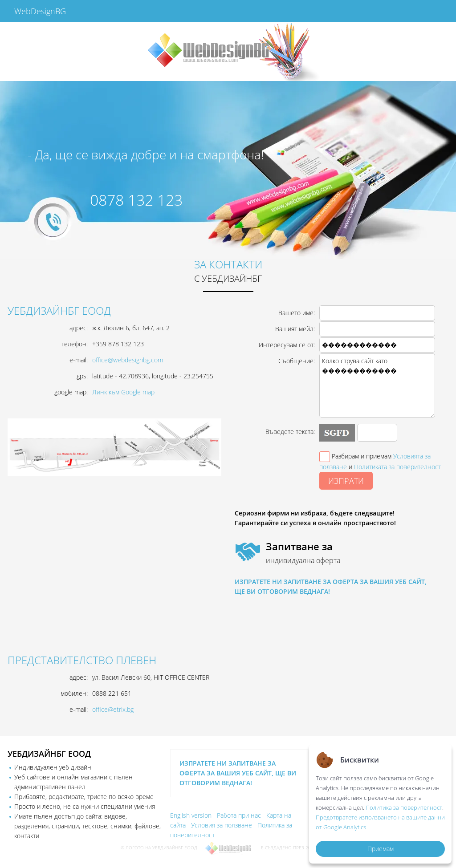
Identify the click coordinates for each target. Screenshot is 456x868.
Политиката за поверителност (397, 467)
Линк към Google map (123, 392)
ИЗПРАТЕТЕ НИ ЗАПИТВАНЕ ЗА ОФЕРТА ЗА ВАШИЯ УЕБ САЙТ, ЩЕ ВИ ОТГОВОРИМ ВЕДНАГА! (238, 773)
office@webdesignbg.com (128, 360)
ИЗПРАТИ (346, 481)
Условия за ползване (222, 825)
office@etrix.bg (113, 709)
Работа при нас (239, 815)
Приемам (381, 849)
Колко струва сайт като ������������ (377, 385)
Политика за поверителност (404, 807)
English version (191, 815)
